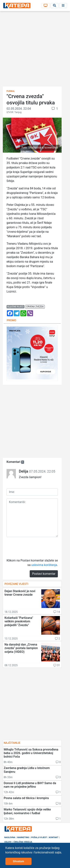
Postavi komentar (44, 574)
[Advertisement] (35, 50)
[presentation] (35, 547)
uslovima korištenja (44, 565)
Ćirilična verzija (23, 842)
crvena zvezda (35, 307)
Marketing (23, 837)
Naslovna (10, 837)
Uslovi (8, 842)
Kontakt (54, 837)
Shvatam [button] (18, 861)
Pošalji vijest (39, 837)
